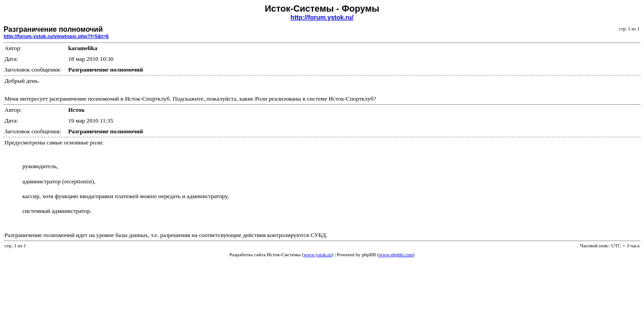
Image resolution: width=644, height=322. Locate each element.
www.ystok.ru (318, 254)
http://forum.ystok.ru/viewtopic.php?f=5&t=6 (56, 36)
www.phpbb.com (396, 254)
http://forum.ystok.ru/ (322, 17)
